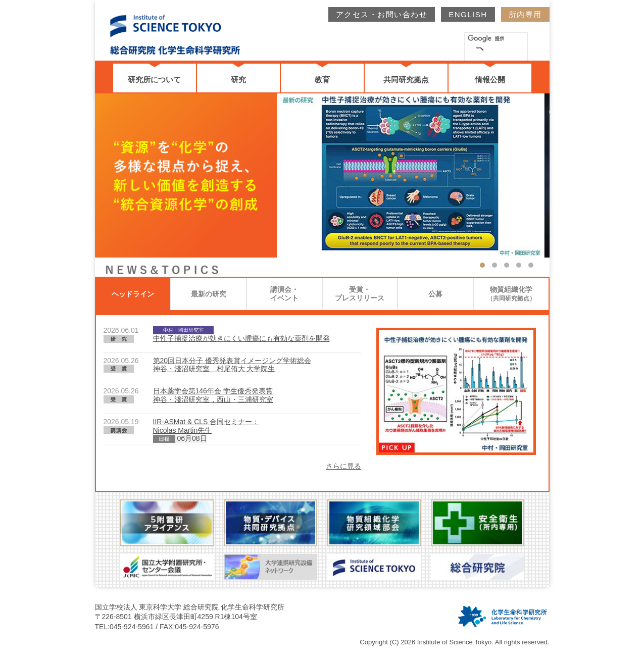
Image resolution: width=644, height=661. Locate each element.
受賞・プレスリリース (360, 294)
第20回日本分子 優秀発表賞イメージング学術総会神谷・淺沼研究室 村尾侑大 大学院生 (232, 365)
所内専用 (525, 14)
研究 (238, 80)
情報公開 (490, 80)
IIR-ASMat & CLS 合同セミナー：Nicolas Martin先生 (206, 426)
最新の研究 (209, 294)
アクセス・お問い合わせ (382, 14)
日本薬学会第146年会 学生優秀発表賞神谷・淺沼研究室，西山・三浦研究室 (213, 395)
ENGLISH (468, 14)
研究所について (154, 80)
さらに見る (343, 466)
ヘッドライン (133, 294)
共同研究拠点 (406, 80)
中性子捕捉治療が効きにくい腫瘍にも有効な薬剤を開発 (241, 338)
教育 (322, 80)
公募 (435, 294)
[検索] (484, 40)
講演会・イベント (284, 294)
